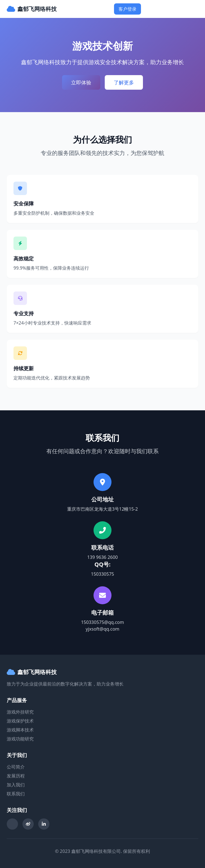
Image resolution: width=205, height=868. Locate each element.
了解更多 (124, 82)
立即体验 (81, 82)
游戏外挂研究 (20, 712)
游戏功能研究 (20, 739)
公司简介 (16, 767)
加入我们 (16, 785)
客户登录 (127, 9)
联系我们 (16, 794)
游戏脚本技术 (20, 730)
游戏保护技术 (20, 721)
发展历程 (16, 776)
